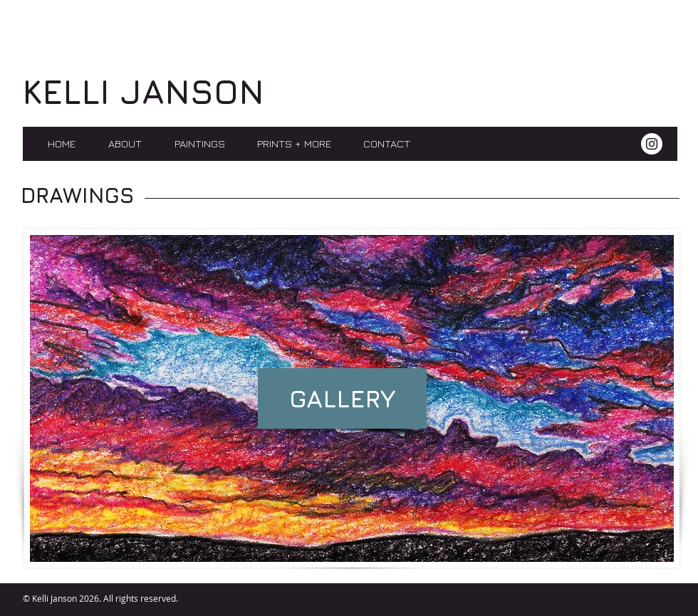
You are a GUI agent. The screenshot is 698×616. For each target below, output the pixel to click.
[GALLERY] (342, 398)
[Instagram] (652, 144)
